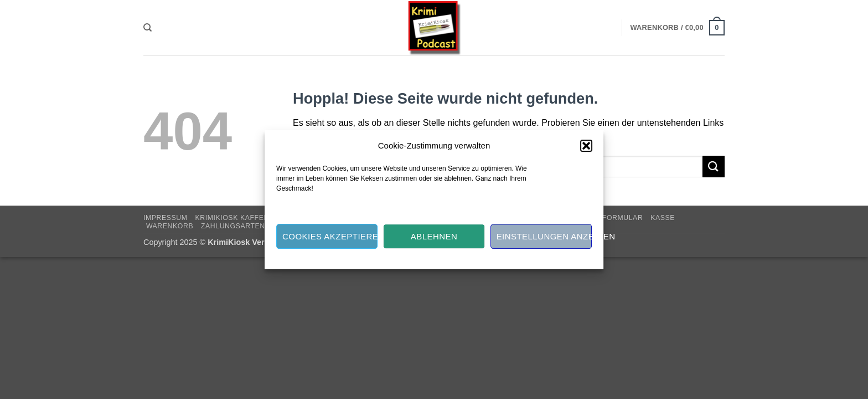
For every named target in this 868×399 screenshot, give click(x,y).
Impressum (166, 218)
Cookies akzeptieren (330, 236)
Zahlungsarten (233, 226)
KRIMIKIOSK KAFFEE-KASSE (245, 218)
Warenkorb (170, 226)
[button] (586, 146)
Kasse (663, 218)
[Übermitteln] (714, 167)
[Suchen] (148, 28)
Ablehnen (434, 236)
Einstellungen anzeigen (544, 236)
